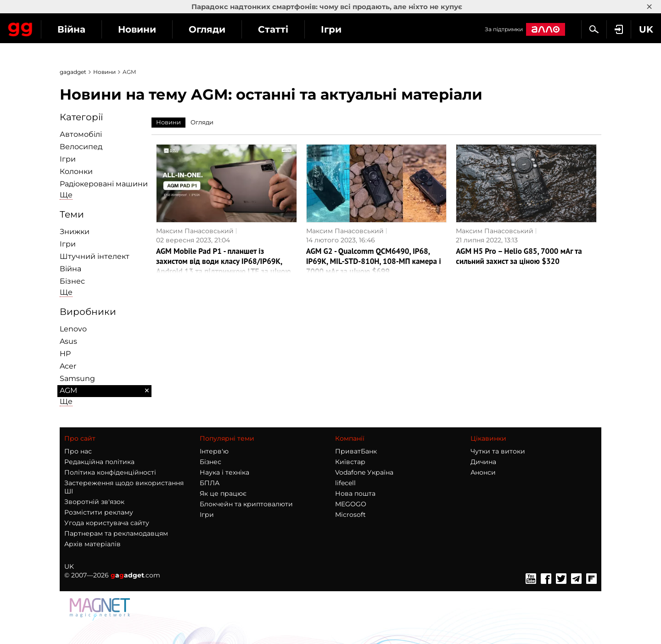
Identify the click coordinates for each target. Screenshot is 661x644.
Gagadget (62, 28)
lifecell (345, 483)
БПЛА (210, 483)
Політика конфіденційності (110, 472)
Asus (68, 341)
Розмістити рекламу (99, 512)
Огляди (290, 29)
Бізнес (72, 281)
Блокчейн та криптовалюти (246, 504)
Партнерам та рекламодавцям (116, 533)
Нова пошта (355, 493)
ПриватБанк (356, 451)
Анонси (483, 472)
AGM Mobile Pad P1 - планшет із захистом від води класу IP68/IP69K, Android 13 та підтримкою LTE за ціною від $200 (224, 266)
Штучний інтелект (95, 256)
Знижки (75, 232)
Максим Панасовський (195, 231)
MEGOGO (351, 504)
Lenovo (73, 329)
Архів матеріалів (92, 544)
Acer (68, 366)
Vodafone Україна (364, 472)
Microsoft (350, 515)
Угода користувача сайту (107, 523)
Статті (356, 29)
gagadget (73, 72)
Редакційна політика (99, 462)
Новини (220, 29)
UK (69, 566)
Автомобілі (81, 134)
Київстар (350, 462)
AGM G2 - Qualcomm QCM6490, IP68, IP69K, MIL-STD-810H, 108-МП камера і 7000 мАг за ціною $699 (374, 261)
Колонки (76, 171)
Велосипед (81, 147)
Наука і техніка (224, 472)
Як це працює (223, 493)
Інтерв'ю (214, 451)
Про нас (78, 451)
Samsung (77, 378)
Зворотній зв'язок (94, 502)
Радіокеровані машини (104, 184)
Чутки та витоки (498, 451)
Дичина (483, 462)
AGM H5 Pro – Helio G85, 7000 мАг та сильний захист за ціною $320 (519, 256)
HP (65, 354)
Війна (154, 29)
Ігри (414, 29)
